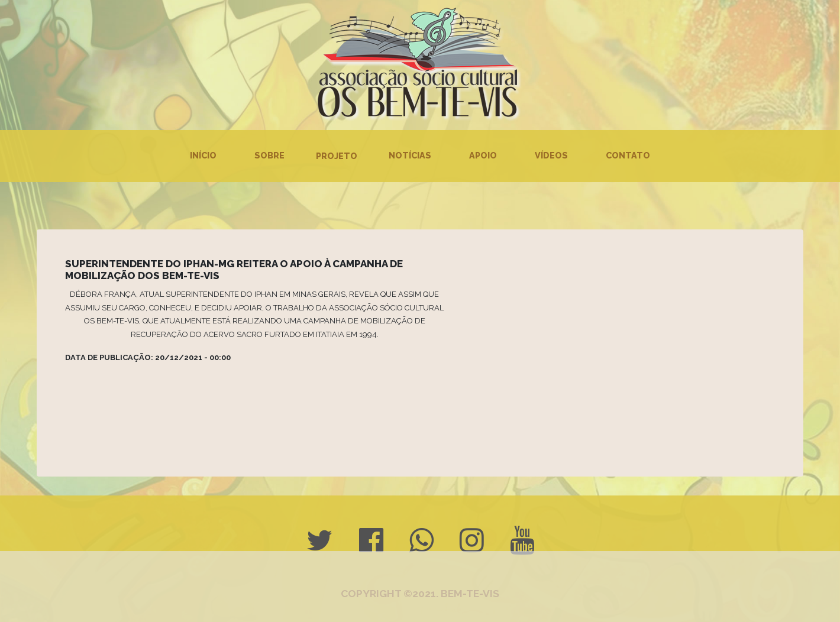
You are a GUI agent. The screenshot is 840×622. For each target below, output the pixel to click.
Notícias (410, 155)
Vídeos (551, 155)
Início (203, 155)
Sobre (269, 155)
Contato (628, 155)
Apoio (483, 155)
